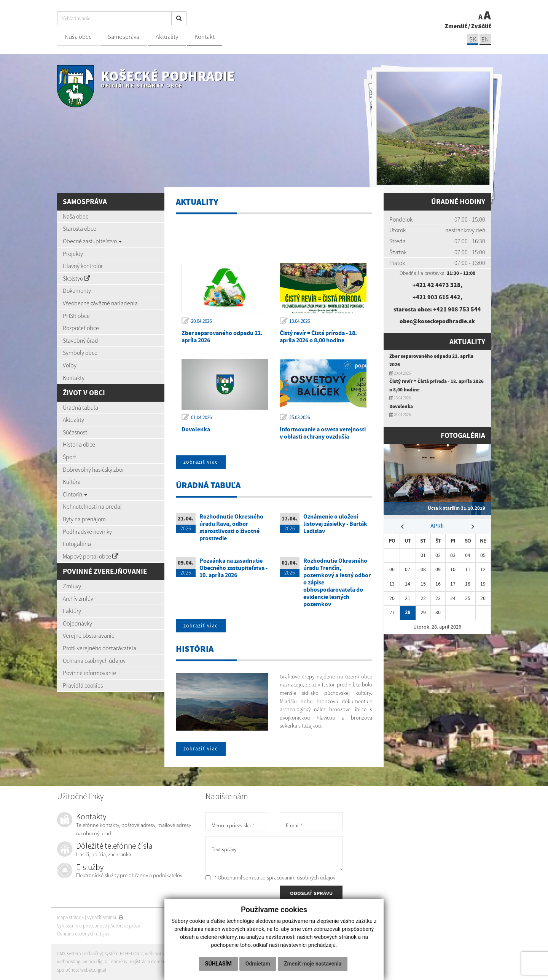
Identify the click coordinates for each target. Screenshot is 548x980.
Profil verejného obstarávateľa (100, 648)
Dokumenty (77, 290)
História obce (79, 444)
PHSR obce (76, 316)
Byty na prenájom (84, 519)
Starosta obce (80, 228)
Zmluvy (72, 586)
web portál (156, 954)
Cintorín (75, 494)
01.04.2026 (201, 417)
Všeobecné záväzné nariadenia (100, 303)
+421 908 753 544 (457, 309)
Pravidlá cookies (83, 685)
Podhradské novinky (87, 531)
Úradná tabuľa (80, 407)
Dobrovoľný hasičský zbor (93, 469)
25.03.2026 (299, 417)
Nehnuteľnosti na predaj (92, 506)
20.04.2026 (201, 321)
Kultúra (72, 482)
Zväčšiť (481, 26)
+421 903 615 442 (436, 297)
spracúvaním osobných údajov (301, 878)
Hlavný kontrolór (83, 266)
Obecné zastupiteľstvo (92, 241)
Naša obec (78, 37)
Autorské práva (125, 926)
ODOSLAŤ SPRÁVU (311, 893)
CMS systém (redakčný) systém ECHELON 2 (100, 954)
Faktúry (72, 611)
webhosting (69, 962)
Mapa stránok (70, 917)
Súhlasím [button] (218, 964)
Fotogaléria (77, 544)
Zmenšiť (456, 26)
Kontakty (74, 378)
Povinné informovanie (89, 673)
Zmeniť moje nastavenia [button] (313, 964)
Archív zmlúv (78, 599)
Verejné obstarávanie (89, 635)
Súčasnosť (75, 432)
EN (485, 39)
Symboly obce (80, 353)
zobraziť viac (201, 462)
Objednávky (77, 623)
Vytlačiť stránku (105, 917)
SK (473, 39)
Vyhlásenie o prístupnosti (82, 926)
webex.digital (96, 962)
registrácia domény (149, 962)
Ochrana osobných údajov (94, 661)
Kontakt (205, 37)
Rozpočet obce (81, 328)
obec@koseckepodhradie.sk (437, 321)
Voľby (70, 365)
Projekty (73, 254)
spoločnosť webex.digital (82, 970)
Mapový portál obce (91, 556)
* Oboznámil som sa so (270, 878)
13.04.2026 (299, 321)
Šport (69, 457)
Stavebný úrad (80, 340)
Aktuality (167, 37)
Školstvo (76, 278)
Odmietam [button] (258, 964)
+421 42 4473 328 (436, 285)
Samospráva (123, 37)
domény (119, 962)
